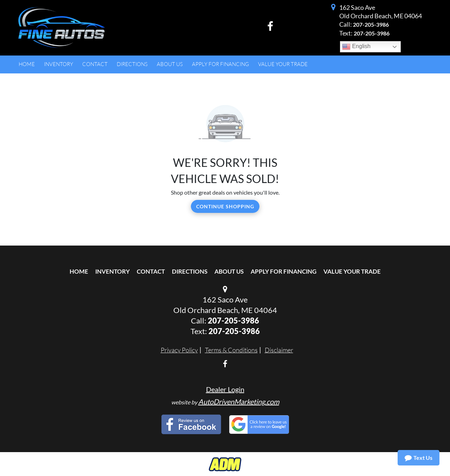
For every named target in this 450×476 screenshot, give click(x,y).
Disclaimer (279, 350)
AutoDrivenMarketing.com (239, 402)
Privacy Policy (179, 350)
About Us (229, 271)
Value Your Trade (352, 271)
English (356, 47)
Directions (190, 271)
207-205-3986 (371, 24)
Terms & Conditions (231, 350)
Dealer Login (225, 389)
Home (79, 271)
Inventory (112, 271)
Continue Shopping (225, 206)
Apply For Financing (284, 271)
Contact (151, 271)
